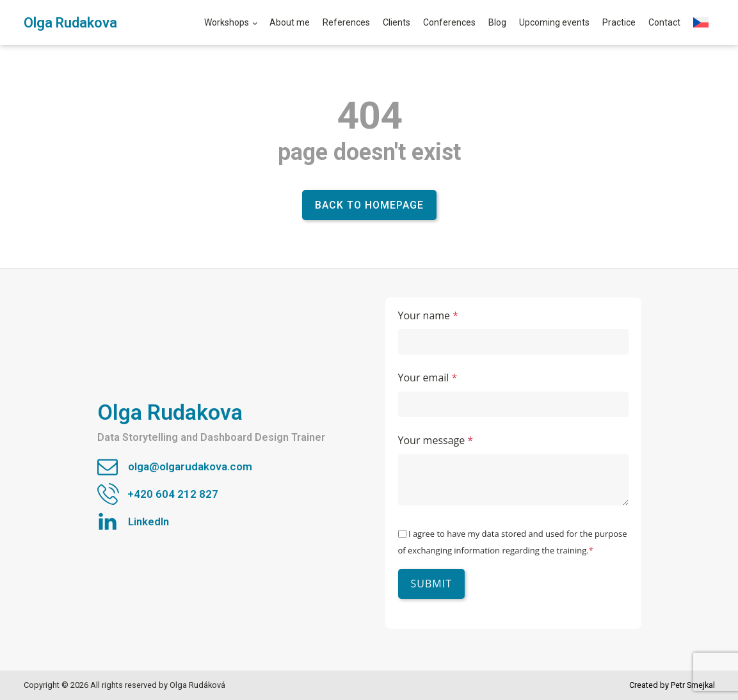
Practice (619, 22)
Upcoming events (554, 22)
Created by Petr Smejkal (672, 685)
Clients (397, 22)
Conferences (449, 22)
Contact (664, 22)
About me (290, 22)
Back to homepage (369, 205)
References (346, 22)
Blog (497, 22)
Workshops (227, 22)
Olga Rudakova (70, 23)
